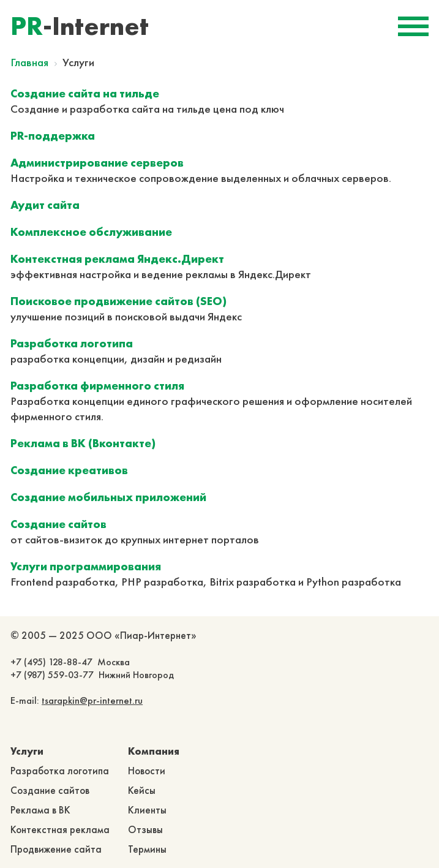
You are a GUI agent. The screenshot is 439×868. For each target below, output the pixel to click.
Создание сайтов (50, 790)
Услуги (27, 751)
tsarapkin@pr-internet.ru (92, 700)
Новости (147, 771)
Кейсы (142, 790)
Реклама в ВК (40, 810)
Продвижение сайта (56, 849)
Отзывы (145, 829)
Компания (154, 751)
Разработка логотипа (60, 771)
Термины (147, 849)
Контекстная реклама (60, 829)
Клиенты (147, 810)
